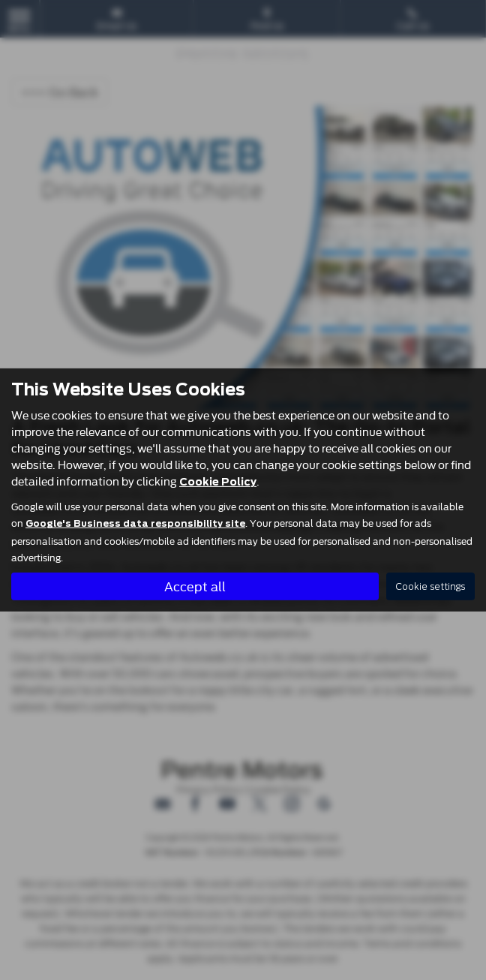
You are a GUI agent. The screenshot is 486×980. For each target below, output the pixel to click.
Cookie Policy (218, 482)
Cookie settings (430, 586)
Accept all (195, 586)
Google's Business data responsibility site (135, 524)
